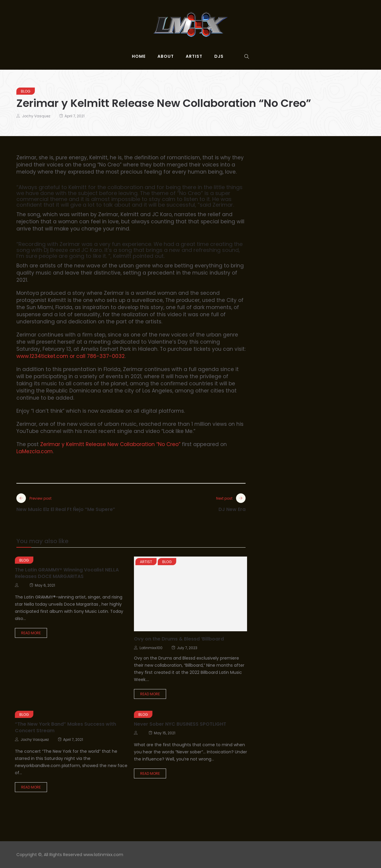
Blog (26, 91)
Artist (194, 56)
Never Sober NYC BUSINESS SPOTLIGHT (180, 724)
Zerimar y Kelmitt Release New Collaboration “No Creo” (110, 444)
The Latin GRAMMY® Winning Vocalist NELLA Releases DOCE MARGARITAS (67, 573)
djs (219, 56)
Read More (31, 633)
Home (139, 56)
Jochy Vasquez (36, 116)
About (166, 56)
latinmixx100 (151, 648)
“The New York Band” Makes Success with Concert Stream (65, 727)
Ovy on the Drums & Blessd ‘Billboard (179, 639)
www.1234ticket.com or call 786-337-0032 (71, 356)
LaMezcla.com (35, 451)
